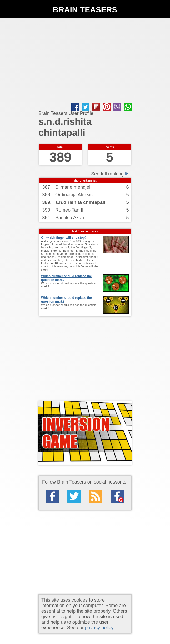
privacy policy (99, 628)
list (128, 174)
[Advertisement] (85, 61)
